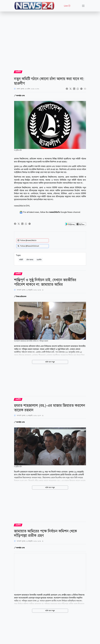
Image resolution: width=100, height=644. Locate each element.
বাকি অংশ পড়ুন (50, 362)
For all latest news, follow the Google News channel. (50, 212)
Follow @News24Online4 (28, 246)
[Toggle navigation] (83, 6)
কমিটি (21, 260)
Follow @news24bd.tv (27, 240)
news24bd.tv (20, 206)
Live (67, 6)
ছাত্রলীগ (39, 260)
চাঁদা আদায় (30, 260)
